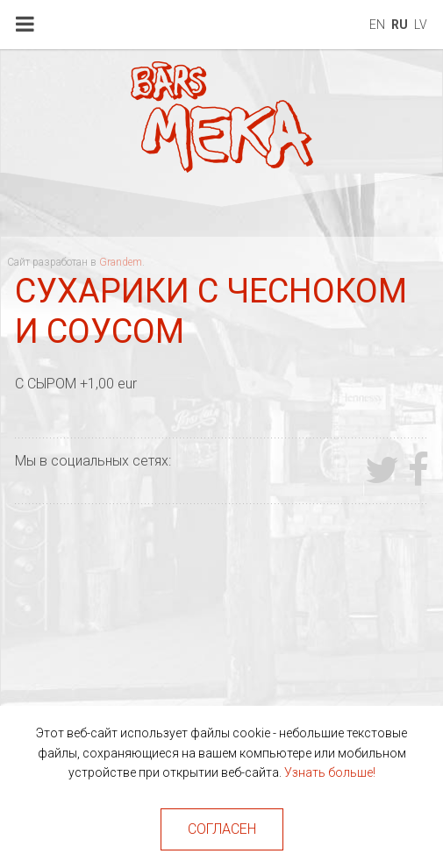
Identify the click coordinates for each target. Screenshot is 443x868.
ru (400, 25)
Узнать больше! (330, 772)
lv (421, 25)
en (377, 25)
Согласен (222, 829)
